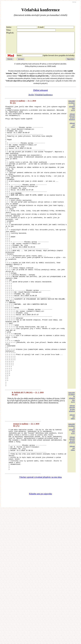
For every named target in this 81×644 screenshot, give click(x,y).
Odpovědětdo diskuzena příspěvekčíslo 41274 (72, 110)
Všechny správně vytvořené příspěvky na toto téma (40, 546)
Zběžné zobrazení (40, 94)
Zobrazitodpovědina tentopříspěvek (72, 121)
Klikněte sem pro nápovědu (40, 562)
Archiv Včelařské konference (40, 99)
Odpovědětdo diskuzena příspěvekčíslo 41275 (72, 458)
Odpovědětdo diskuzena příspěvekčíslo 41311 (72, 489)
